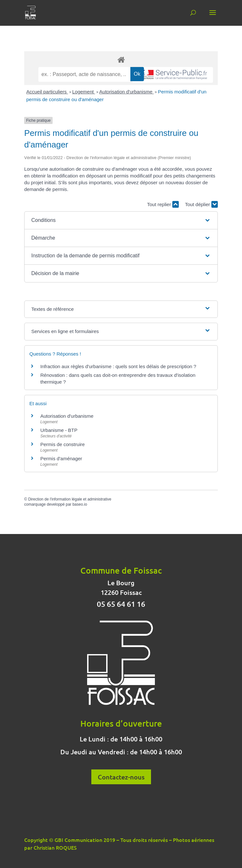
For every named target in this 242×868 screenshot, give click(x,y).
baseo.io (80, 504)
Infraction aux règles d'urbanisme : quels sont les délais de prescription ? (118, 366)
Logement (84, 92)
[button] (121, 220)
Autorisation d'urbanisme (127, 92)
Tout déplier (201, 204)
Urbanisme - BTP (59, 430)
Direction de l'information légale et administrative (70, 499)
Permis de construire (63, 444)
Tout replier (163, 204)
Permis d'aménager (61, 458)
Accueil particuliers (47, 92)
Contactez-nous (121, 777)
